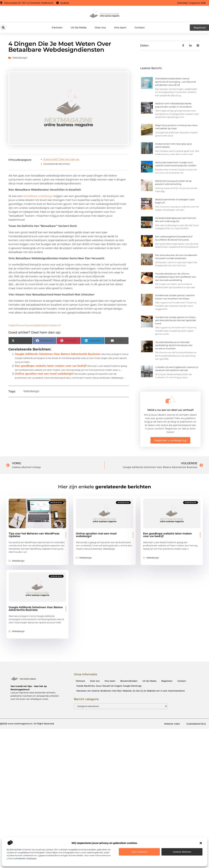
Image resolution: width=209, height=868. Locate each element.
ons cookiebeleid (17, 858)
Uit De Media (79, 27)
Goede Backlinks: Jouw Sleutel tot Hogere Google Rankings (109, 686)
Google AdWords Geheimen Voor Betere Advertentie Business (58, 354)
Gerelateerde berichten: (57, 164)
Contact (140, 27)
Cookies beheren (182, 852)
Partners (57, 27)
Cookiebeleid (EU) (196, 724)
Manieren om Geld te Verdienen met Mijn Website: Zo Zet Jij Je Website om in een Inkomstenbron (131, 691)
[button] (201, 843)
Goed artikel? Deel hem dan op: (61, 159)
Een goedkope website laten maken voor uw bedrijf (51, 366)
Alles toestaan (139, 852)
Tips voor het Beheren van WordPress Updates (34, 535)
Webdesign (20, 58)
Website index (172, 724)
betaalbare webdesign (38, 196)
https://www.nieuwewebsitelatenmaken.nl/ (35, 325)
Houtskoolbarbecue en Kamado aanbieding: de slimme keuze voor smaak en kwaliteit (174, 345)
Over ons (100, 27)
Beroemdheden (129, 681)
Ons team (120, 27)
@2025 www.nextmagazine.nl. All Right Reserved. (27, 724)
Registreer (167, 681)
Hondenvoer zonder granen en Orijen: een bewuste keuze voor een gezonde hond (176, 320)
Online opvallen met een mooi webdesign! (44, 374)
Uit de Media (149, 681)
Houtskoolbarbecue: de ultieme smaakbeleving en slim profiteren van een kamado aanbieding (176, 277)
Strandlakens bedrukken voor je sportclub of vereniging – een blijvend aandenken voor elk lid (175, 82)
